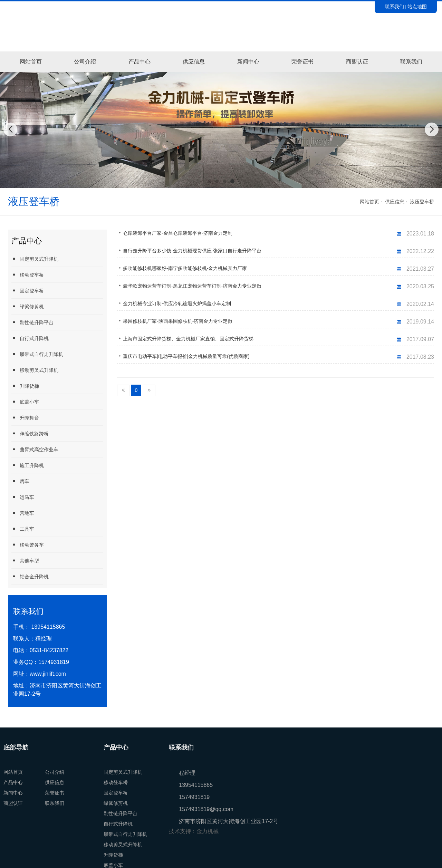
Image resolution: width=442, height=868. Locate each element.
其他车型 (25, 561)
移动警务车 (28, 545)
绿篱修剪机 (28, 306)
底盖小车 (25, 402)
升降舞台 (25, 418)
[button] (210, 181)
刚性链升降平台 (32, 322)
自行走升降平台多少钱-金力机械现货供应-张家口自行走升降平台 (192, 251)
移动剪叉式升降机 (35, 370)
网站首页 (31, 62)
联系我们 (394, 7)
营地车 (23, 513)
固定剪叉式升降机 (35, 259)
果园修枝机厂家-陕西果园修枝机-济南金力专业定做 (178, 321)
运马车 (23, 497)
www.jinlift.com (48, 674)
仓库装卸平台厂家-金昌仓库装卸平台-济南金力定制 (178, 233)
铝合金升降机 (30, 576)
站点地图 (417, 7)
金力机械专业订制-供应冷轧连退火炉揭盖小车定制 (177, 303)
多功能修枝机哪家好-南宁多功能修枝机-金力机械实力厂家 (185, 268)
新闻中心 (248, 62)
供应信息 (194, 62)
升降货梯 (25, 386)
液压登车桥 (422, 202)
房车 (20, 481)
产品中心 (140, 62)
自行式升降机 (30, 338)
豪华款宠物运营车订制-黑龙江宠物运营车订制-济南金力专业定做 (192, 286)
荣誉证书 (302, 62)
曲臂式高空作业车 (35, 449)
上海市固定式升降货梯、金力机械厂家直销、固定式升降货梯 (188, 339)
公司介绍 (85, 62)
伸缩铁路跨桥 (30, 433)
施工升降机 (28, 465)
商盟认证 (357, 62)
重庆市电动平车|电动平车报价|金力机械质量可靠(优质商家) (186, 356)
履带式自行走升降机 (37, 354)
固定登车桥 (28, 291)
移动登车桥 (28, 275)
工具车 (23, 529)
